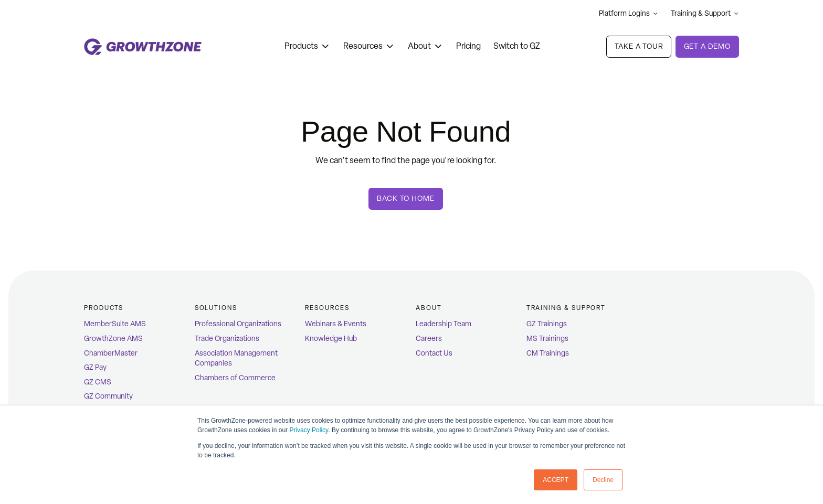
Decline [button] (603, 480)
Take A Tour (639, 46)
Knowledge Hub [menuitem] (331, 339)
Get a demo (707, 46)
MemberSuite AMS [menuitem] (115, 324)
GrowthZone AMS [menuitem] (113, 339)
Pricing (468, 46)
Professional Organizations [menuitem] (238, 324)
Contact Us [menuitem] (434, 353)
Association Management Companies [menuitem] (236, 358)
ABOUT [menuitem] (429, 308)
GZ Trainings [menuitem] (547, 324)
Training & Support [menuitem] (566, 308)
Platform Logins (629, 13)
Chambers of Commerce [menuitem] (235, 378)
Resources (369, 46)
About (426, 46)
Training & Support (705, 13)
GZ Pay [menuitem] (95, 367)
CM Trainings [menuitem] (548, 353)
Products (308, 46)
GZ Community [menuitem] (108, 396)
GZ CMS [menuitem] (98, 382)
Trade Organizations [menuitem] (227, 339)
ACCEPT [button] (556, 480)
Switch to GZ (517, 46)
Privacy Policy (309, 430)
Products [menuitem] (104, 308)
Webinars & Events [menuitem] (336, 324)
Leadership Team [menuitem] (444, 324)
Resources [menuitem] (327, 308)
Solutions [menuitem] (216, 308)
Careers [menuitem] (429, 339)
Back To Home (405, 199)
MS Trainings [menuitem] (547, 339)
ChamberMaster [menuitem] (111, 353)
